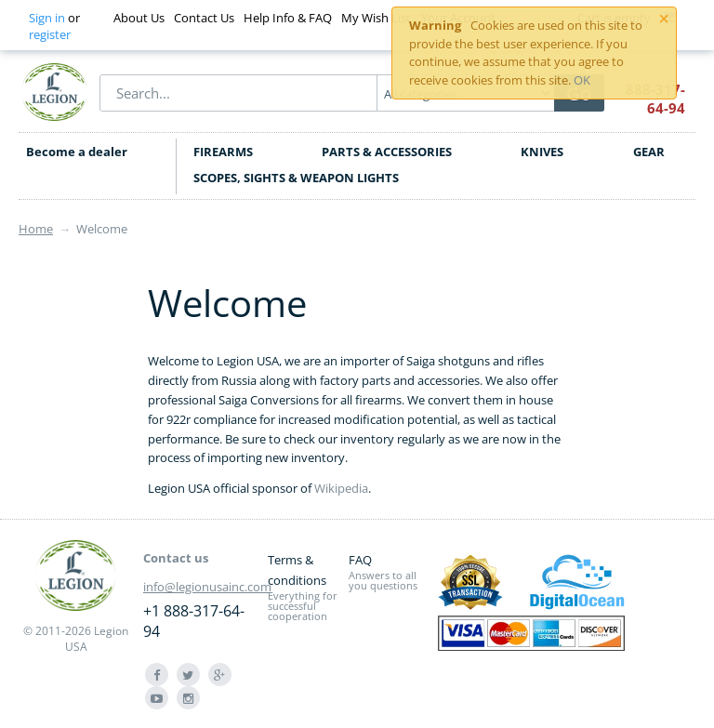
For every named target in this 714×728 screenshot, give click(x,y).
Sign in (47, 18)
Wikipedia (341, 488)
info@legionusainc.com (207, 587)
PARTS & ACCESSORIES (387, 152)
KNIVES (542, 152)
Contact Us (204, 18)
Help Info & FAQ (288, 18)
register (50, 34)
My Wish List (376, 18)
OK (582, 80)
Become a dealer (77, 152)
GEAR (649, 152)
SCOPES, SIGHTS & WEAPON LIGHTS (296, 178)
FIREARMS (223, 152)
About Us (139, 18)
